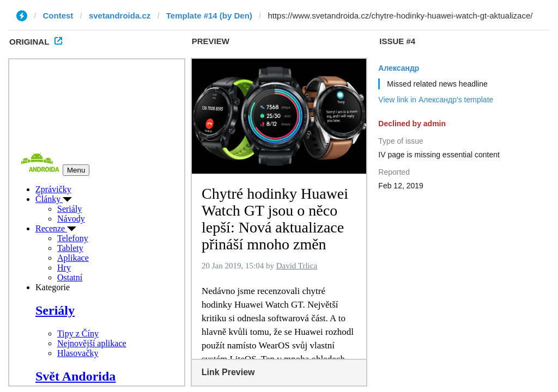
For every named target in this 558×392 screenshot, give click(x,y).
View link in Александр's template (436, 100)
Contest (58, 16)
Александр (399, 68)
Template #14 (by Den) (209, 16)
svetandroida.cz (120, 16)
